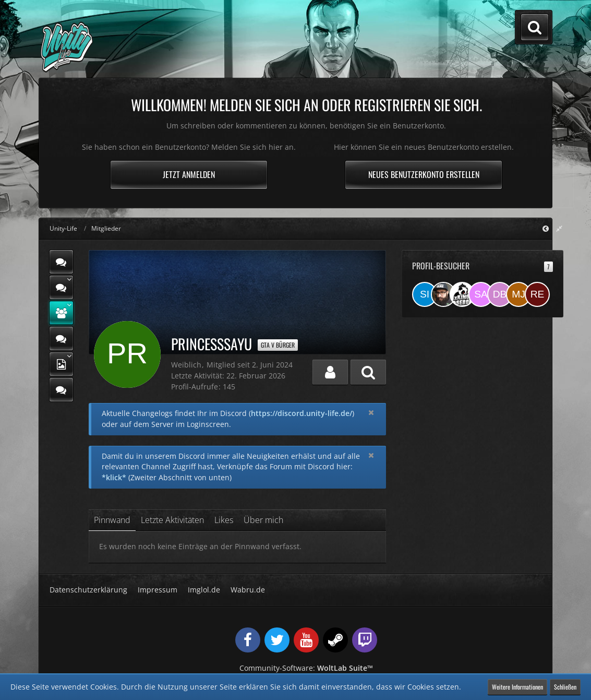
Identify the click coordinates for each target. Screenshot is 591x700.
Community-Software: (306, 668)
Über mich (263, 520)
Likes (224, 520)
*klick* (114, 477)
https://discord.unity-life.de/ (301, 413)
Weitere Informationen (517, 687)
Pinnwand (112, 520)
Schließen (565, 687)
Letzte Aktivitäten (172, 520)
